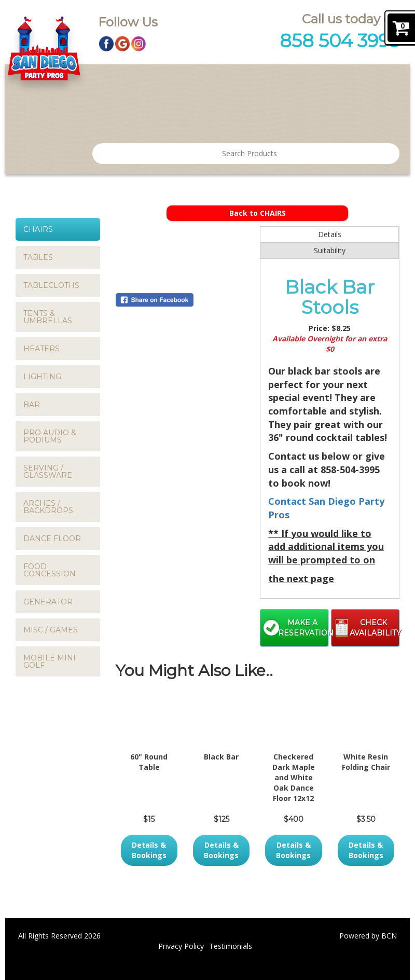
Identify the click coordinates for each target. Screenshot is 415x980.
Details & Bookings (149, 850)
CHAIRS (38, 229)
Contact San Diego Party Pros (327, 81)
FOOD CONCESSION (50, 570)
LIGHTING (42, 377)
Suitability (330, 250)
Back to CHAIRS (258, 213)
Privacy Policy (181, 946)
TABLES (38, 257)
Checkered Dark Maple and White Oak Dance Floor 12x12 (294, 777)
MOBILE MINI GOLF (50, 661)
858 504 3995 (340, 41)
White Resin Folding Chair (366, 762)
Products (158, 81)
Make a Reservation (303, 628)
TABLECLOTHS (51, 285)
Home (111, 81)
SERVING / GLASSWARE (48, 472)
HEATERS (41, 349)
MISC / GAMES (51, 630)
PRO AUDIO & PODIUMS (50, 436)
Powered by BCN (368, 936)
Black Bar (221, 757)
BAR (32, 405)
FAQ (246, 115)
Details (330, 234)
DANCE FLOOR (52, 539)
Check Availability (375, 628)
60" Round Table (149, 762)
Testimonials (220, 81)
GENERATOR (48, 602)
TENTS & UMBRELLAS (48, 317)
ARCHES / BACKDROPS (48, 507)
